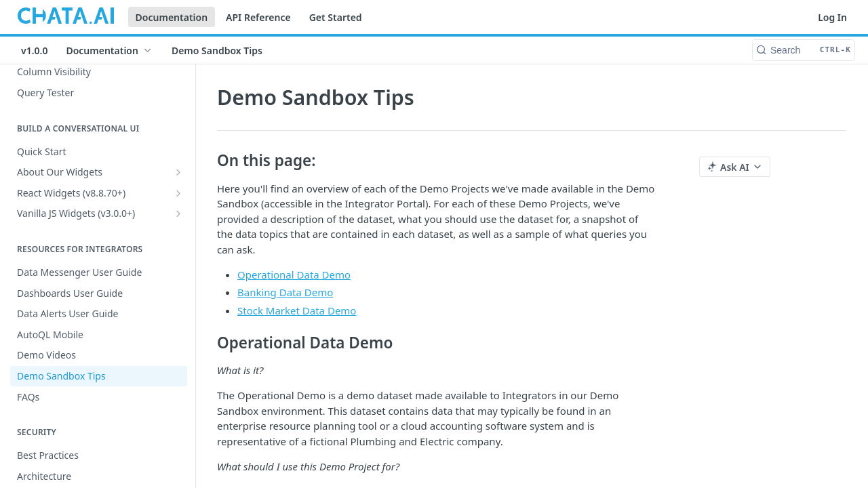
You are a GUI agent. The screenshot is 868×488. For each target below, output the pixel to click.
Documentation (172, 17)
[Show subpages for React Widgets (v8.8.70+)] (178, 193)
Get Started (336, 17)
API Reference (258, 17)
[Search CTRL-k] (804, 50)
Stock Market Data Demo (297, 310)
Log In (832, 17)
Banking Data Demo (285, 292)
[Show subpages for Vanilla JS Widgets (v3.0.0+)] (178, 213)
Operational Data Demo (294, 274)
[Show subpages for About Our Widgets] (178, 172)
